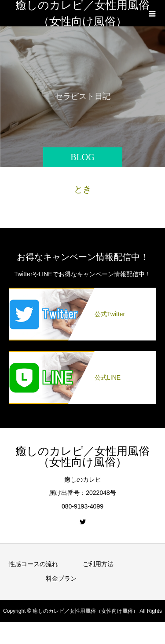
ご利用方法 (98, 564)
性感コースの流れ (33, 564)
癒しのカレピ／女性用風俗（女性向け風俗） (82, 13)
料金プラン (61, 578)
